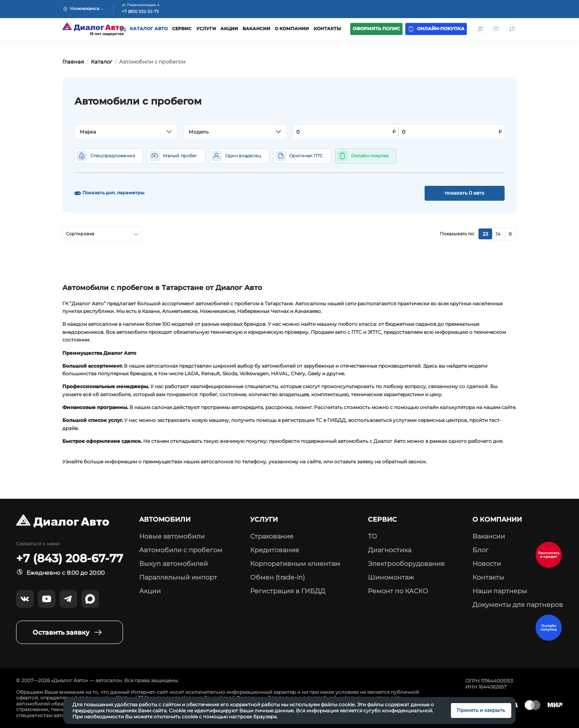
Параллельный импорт (178, 577)
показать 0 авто (465, 193)
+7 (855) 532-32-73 (140, 12)
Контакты (327, 29)
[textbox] (123, 132)
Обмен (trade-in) (277, 577)
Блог (480, 550)
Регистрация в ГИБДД (288, 591)
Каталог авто (149, 29)
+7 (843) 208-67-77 (70, 558)
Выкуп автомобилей (173, 564)
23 (485, 234)
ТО (373, 536)
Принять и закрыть (481, 710)
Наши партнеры (500, 591)
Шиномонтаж (391, 577)
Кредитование (275, 550)
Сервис (182, 29)
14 (498, 234)
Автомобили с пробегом (181, 550)
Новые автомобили (172, 536)
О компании (292, 29)
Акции (229, 29)
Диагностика (390, 550)
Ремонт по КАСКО (398, 591)
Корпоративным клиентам (295, 564)
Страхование (272, 536)
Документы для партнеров (518, 605)
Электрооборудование (406, 564)
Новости (487, 564)
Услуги (206, 29)
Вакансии (256, 29)
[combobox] (126, 132)
